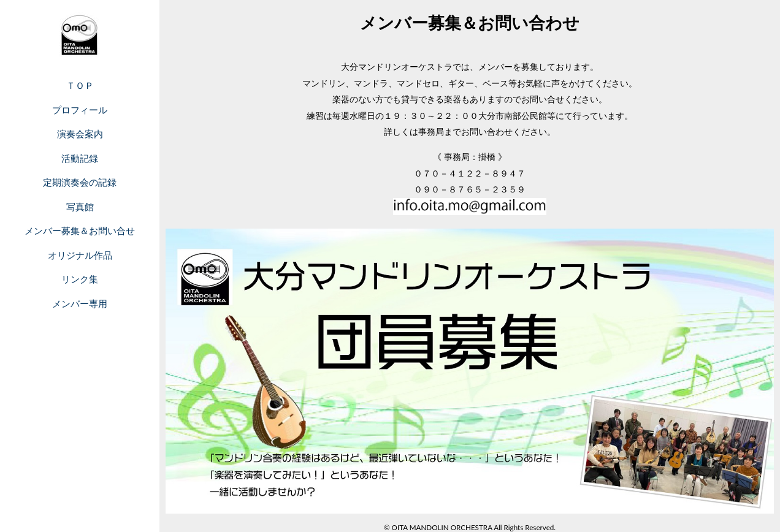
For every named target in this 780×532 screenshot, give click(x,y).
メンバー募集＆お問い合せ (80, 230)
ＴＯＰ (80, 85)
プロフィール (80, 110)
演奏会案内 (80, 134)
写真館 (80, 207)
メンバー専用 (80, 303)
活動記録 (80, 158)
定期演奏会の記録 (80, 182)
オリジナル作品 (80, 255)
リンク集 (80, 279)
